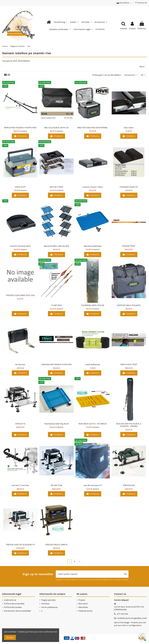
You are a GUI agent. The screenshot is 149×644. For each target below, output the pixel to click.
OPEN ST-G (20, 424)
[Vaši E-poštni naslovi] (89, 574)
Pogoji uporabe (48, 600)
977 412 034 (123, 614)
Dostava (45, 604)
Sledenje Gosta (85, 611)
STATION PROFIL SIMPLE (56, 545)
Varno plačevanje (49, 607)
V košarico (20, 136)
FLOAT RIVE (56, 305)
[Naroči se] (125, 574)
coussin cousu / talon (93, 187)
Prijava (82, 600)
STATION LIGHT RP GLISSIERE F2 (20, 545)
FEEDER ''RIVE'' (129, 246)
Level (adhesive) (93, 364)
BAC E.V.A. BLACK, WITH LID (56, 128)
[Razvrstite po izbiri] (130, 75)
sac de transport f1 (93, 485)
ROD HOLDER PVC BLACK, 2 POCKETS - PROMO (129, 425)
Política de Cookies (13, 607)
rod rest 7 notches (20, 485)
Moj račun (83, 604)
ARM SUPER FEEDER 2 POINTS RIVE (20, 128)
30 (143, 75)
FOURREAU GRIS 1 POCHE (93, 305)
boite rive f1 (20, 187)
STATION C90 (129, 485)
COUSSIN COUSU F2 (129, 187)
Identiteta (83, 607)
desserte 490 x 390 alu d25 (56, 246)
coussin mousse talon (20, 246)
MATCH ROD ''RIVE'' (129, 364)
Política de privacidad (14, 604)
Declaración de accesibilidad (17, 611)
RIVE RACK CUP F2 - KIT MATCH (93, 424)
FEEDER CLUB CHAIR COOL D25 (20, 295)
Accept (10, 637)
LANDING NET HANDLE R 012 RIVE (56, 364)
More (142, 67)
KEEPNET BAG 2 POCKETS (129, 305)
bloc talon (129, 128)
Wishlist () (141, 3)
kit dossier (20, 364)
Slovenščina (124, 3)
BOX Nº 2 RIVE (56, 187)
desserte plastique (93, 246)
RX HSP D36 (56, 485)
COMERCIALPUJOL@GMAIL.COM (132, 618)
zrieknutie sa (10, 600)
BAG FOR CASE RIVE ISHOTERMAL (93, 128)
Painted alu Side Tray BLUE (56, 424)
